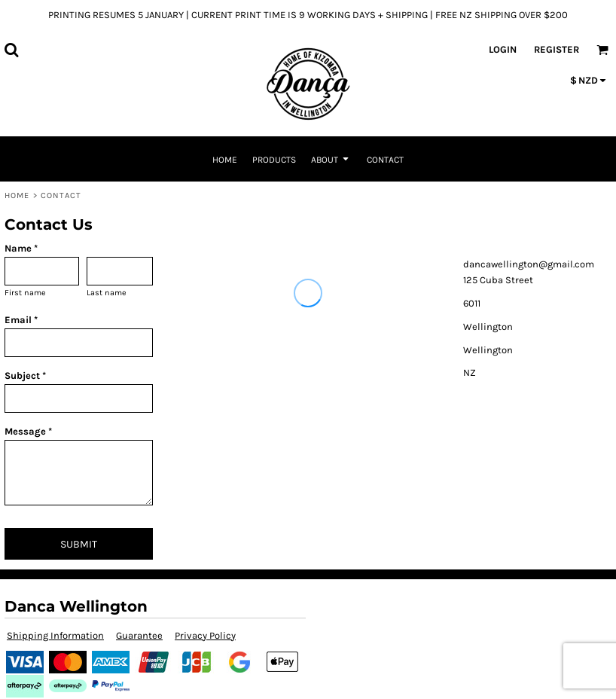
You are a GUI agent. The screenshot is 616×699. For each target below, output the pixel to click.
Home (17, 195)
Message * (28, 431)
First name (25, 293)
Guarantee (139, 635)
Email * (21, 320)
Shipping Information (55, 635)
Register (557, 49)
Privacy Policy (205, 635)
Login (503, 49)
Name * (21, 248)
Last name (107, 293)
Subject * (25, 375)
